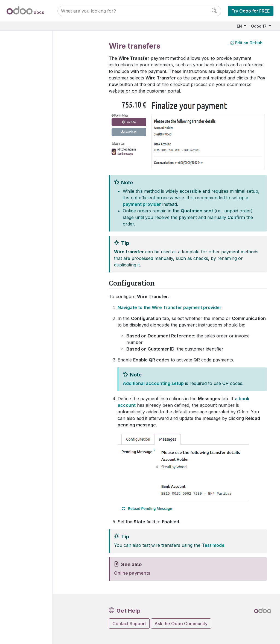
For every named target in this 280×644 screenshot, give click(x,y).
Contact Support (129, 624)
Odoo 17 (259, 26)
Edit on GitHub (247, 43)
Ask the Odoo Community (181, 624)
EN (240, 26)
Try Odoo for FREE (251, 11)
